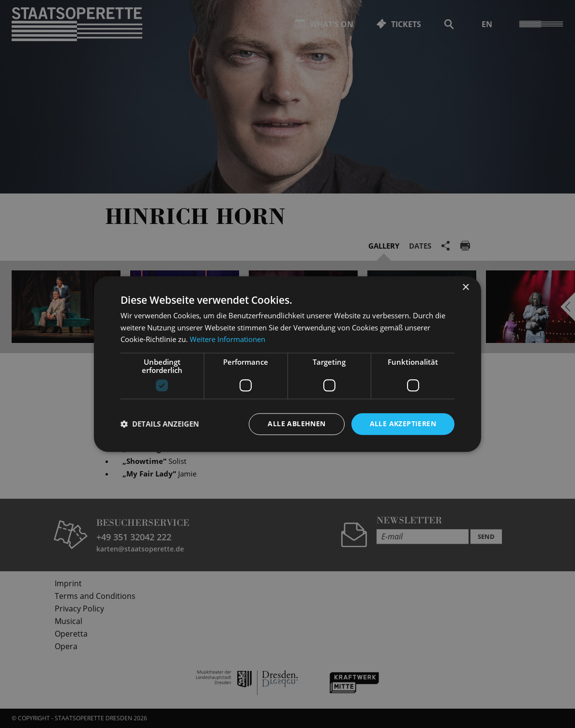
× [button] (465, 288)
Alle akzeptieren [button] (403, 423)
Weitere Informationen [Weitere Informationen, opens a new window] (227, 340)
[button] (160, 424)
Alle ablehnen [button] (296, 423)
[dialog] (287, 364)
